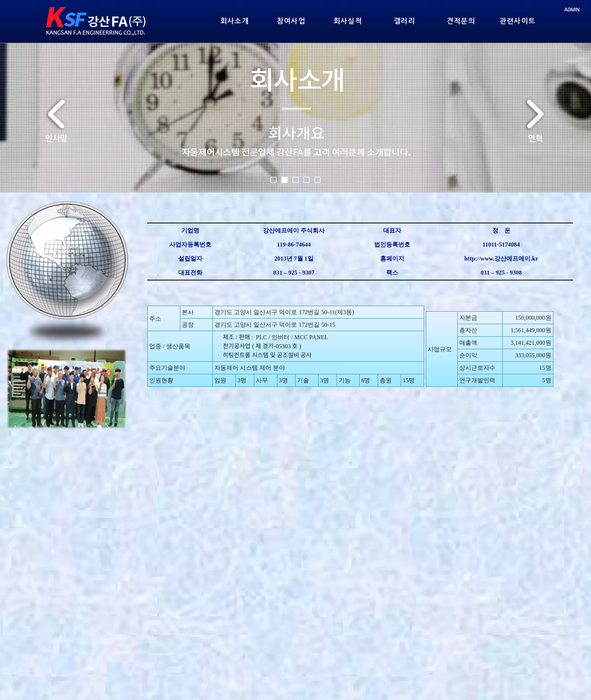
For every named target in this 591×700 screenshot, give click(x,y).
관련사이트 (518, 21)
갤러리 (404, 21)
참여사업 (291, 21)
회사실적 (348, 21)
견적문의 (461, 21)
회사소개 (235, 21)
